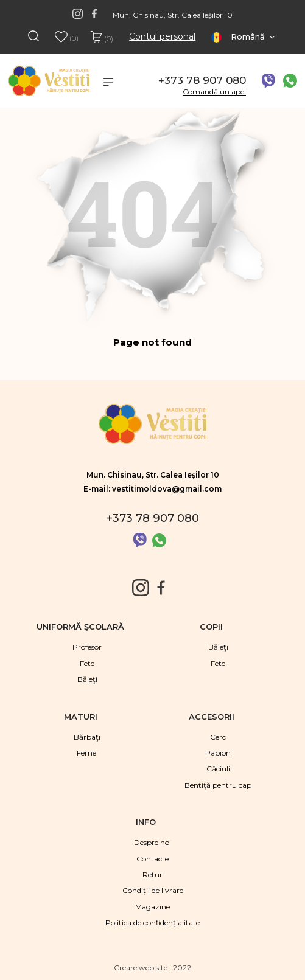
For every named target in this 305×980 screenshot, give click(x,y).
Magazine (152, 907)
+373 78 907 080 (202, 80)
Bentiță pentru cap (218, 785)
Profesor (87, 647)
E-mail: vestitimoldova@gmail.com (152, 489)
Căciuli (218, 769)
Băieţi (87, 679)
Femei (87, 753)
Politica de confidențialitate (152, 923)
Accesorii (213, 717)
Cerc (218, 737)
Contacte (152, 859)
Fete (87, 663)
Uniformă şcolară (82, 627)
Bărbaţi (87, 737)
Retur (152, 874)
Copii (212, 627)
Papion (218, 753)
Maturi (82, 717)
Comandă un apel (214, 92)
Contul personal (162, 37)
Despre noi (152, 842)
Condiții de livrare (153, 890)
